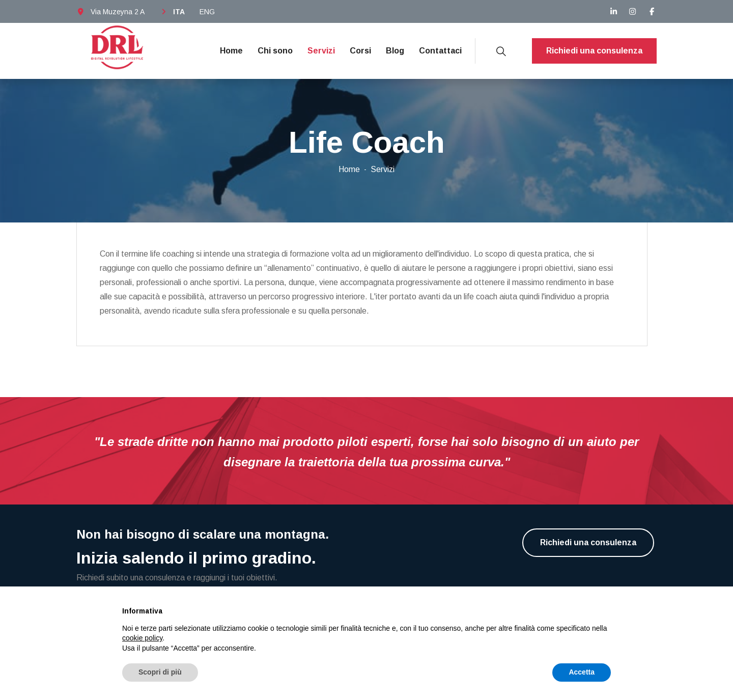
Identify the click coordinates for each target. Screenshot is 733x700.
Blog (395, 51)
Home (231, 51)
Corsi (360, 51)
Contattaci (440, 51)
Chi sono (275, 51)
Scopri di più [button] (160, 672)
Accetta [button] (582, 672)
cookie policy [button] (142, 638)
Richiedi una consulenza (594, 51)
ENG (207, 12)
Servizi (321, 51)
